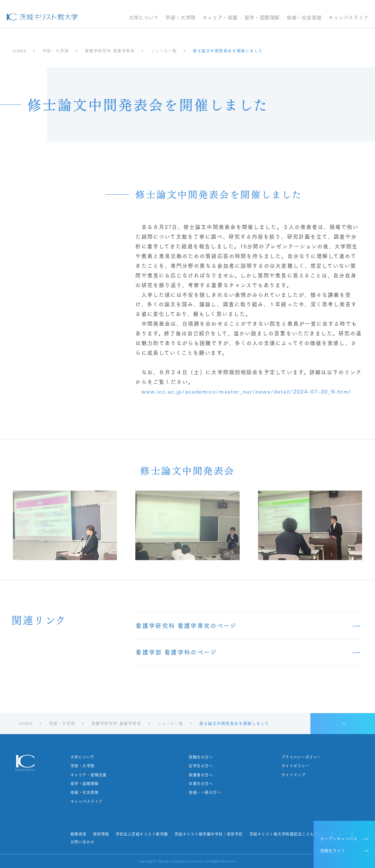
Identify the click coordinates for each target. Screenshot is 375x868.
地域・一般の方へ (205, 792)
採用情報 (101, 834)
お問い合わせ (83, 842)
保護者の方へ (201, 775)
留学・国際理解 (262, 18)
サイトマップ (293, 775)
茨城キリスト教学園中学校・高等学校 (209, 834)
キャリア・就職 (220, 18)
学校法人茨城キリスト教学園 (141, 834)
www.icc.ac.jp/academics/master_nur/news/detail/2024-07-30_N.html (246, 391)
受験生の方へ (201, 757)
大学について (144, 18)
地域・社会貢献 (304, 18)
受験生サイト (333, 850)
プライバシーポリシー (301, 757)
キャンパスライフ (349, 18)
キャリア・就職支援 (89, 775)
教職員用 (78, 834)
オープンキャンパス (339, 838)
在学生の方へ (201, 766)
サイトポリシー (295, 766)
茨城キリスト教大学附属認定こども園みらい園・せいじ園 (302, 834)
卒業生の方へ (201, 784)
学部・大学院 (181, 18)
